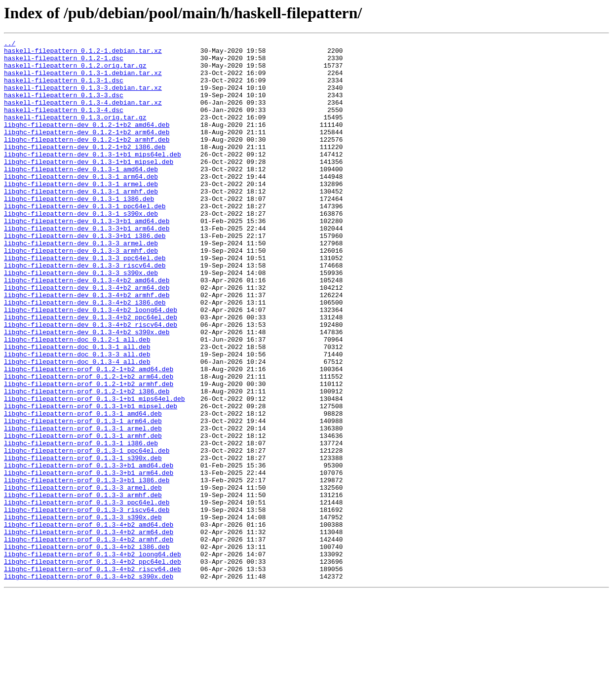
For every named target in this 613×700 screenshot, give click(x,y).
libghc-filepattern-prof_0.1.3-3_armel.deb (83, 578)
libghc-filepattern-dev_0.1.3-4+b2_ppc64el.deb (91, 373)
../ (10, 44)
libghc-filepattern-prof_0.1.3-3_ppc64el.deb (87, 595)
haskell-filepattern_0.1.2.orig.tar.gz (75, 71)
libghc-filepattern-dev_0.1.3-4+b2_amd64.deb (87, 329)
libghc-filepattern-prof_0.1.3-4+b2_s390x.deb (89, 684)
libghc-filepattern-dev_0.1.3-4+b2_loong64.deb (91, 364)
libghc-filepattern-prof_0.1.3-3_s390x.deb (83, 613)
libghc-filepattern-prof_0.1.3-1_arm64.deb (83, 498)
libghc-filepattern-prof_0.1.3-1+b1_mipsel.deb (91, 480)
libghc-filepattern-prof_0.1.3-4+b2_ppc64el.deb (93, 666)
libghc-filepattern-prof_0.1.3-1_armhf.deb (83, 515)
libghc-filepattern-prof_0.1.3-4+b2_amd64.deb (89, 622)
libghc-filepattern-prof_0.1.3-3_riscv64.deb (87, 604)
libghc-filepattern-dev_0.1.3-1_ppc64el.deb (85, 240)
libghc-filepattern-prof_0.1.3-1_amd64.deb (83, 489)
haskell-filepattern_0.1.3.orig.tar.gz (75, 133)
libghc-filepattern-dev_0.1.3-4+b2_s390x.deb (87, 391)
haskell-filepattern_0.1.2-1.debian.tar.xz (83, 53)
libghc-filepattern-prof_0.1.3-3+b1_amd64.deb (89, 551)
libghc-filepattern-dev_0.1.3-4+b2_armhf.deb (87, 347)
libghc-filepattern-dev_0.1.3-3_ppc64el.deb (85, 302)
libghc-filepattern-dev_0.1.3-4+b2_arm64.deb (87, 338)
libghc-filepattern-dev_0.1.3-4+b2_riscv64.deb (91, 382)
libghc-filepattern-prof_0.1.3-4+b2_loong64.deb (93, 658)
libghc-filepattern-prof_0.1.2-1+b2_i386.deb (87, 462)
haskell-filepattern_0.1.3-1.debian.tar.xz (83, 80)
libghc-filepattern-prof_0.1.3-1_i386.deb (81, 524)
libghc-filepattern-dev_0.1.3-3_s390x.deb (81, 320)
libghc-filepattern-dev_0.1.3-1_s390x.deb (81, 249)
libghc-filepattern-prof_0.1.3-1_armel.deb (83, 506)
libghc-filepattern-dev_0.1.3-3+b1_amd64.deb (87, 258)
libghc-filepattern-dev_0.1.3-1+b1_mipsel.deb (89, 187)
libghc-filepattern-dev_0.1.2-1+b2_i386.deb (85, 169)
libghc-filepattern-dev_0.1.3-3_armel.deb (81, 284)
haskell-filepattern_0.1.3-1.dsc (64, 89)
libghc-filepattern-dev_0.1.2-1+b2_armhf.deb (87, 160)
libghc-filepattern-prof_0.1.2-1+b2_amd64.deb (89, 435)
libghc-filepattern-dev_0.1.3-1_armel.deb (81, 213)
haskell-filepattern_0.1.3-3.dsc (64, 107)
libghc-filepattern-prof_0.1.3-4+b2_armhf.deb (89, 640)
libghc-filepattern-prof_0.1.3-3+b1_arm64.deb (89, 560)
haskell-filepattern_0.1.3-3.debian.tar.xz (83, 98)
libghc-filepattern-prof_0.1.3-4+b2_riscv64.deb (93, 675)
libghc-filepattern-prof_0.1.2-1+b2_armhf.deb (89, 453)
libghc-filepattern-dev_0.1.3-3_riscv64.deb (85, 311)
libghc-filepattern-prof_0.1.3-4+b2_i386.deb (87, 649)
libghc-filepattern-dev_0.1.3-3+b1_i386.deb (85, 275)
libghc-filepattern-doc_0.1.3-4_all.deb (77, 427)
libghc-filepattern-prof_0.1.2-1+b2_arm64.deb (89, 444)
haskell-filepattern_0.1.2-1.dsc (64, 62)
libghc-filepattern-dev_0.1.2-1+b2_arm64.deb (87, 151)
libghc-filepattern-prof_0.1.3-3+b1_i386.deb (87, 569)
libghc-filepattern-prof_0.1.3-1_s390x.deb (83, 542)
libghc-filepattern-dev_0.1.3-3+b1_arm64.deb (87, 267)
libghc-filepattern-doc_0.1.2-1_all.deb (77, 400)
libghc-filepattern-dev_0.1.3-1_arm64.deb (81, 204)
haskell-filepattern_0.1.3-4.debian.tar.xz (83, 116)
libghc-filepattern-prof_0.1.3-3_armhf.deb (83, 586)
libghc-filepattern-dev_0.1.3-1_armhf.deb (81, 222)
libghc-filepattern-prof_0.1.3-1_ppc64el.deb (87, 533)
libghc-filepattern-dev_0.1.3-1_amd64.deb (81, 195)
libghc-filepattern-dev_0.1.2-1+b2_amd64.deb (87, 142)
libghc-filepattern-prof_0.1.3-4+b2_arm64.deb (89, 631)
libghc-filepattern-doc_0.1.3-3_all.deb (77, 418)
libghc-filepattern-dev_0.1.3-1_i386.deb (79, 231)
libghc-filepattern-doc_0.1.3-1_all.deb (77, 409)
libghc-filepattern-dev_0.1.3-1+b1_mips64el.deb (93, 178)
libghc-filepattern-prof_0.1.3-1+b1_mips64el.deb (95, 471)
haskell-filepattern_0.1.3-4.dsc (64, 124)
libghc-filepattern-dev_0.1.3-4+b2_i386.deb (85, 355)
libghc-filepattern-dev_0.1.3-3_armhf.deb (81, 293)
